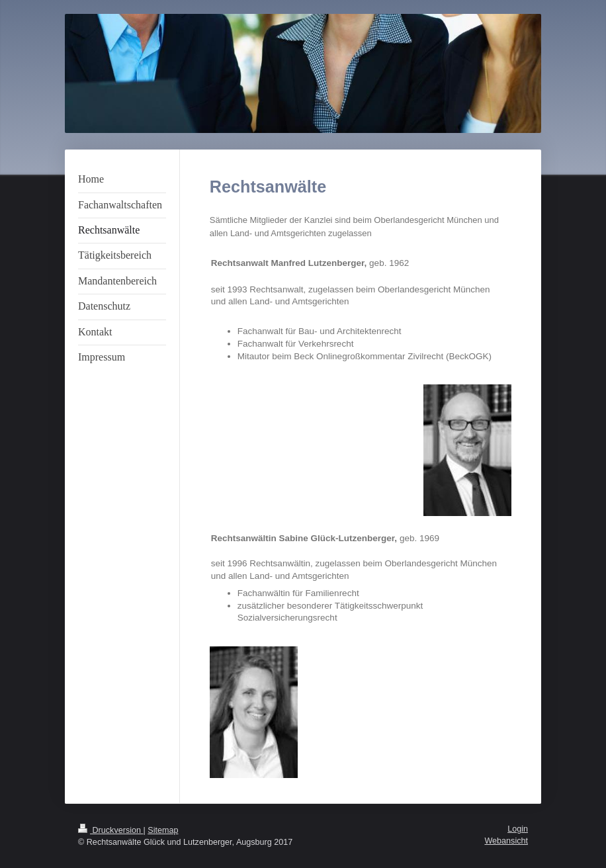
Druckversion (110, 830)
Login (518, 829)
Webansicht (506, 841)
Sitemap (163, 830)
